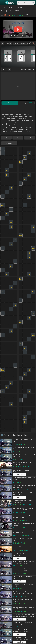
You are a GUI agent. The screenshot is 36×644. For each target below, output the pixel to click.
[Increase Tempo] (11, 43)
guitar (5, 69)
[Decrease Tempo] (3, 43)
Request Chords (19, 475)
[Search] (33, 3)
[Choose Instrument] (9, 69)
